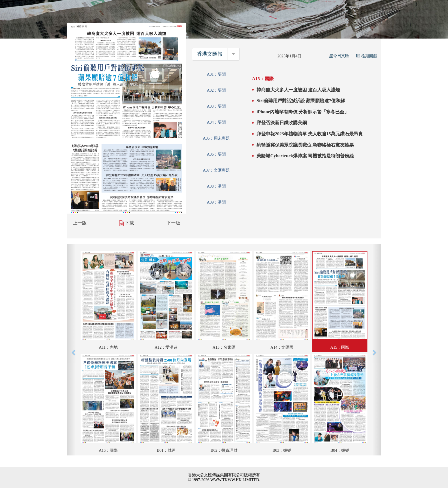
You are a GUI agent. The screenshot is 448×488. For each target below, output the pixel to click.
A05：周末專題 (216, 138)
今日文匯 (339, 56)
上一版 (80, 223)
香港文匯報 (210, 54)
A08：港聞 (216, 186)
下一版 (173, 223)
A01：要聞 (216, 74)
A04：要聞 (216, 122)
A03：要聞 (216, 106)
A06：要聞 (216, 154)
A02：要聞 (216, 90)
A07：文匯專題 (216, 170)
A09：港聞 (216, 202)
